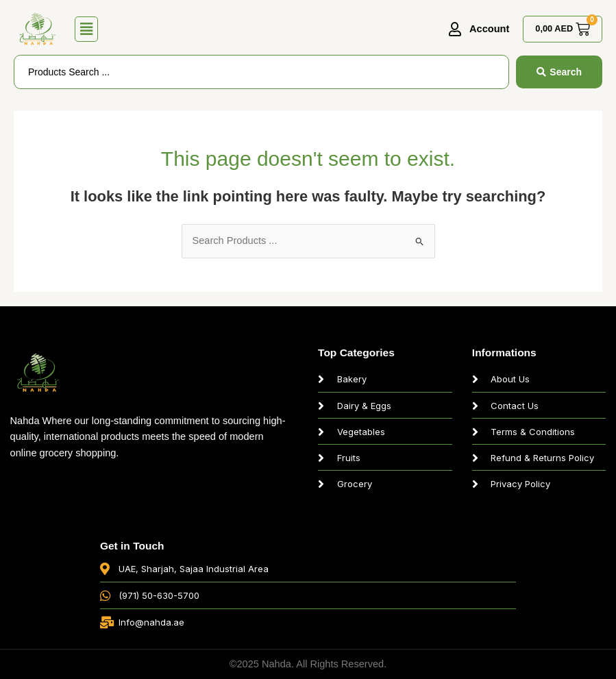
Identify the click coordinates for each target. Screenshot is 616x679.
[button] (87, 29)
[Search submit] (559, 72)
